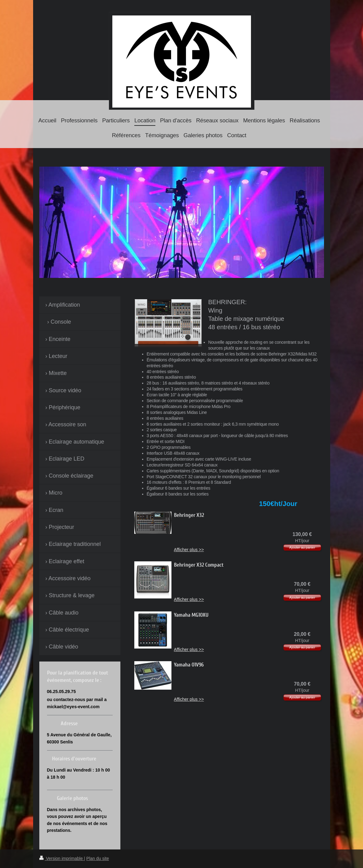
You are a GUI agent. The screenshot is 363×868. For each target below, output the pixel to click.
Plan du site (98, 858)
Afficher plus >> (189, 550)
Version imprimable (62, 858)
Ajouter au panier (302, 547)
